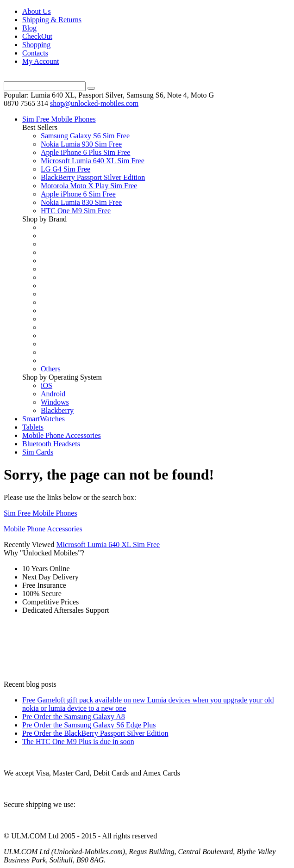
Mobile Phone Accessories (62, 435)
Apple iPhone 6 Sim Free (78, 194)
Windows (55, 402)
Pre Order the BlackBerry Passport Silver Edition (95, 733)
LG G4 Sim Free (66, 169)
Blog (29, 28)
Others (51, 369)
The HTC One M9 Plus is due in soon (78, 742)
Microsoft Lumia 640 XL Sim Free (93, 161)
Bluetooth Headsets (51, 444)
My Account (41, 61)
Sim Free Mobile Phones (59, 119)
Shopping (36, 45)
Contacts (35, 53)
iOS (47, 385)
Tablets (33, 427)
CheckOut (37, 36)
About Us (37, 11)
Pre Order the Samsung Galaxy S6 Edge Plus (89, 725)
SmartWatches (44, 419)
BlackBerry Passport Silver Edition (93, 177)
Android (53, 394)
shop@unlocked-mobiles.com (94, 103)
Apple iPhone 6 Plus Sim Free (85, 152)
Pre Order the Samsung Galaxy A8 (74, 717)
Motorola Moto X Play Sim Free (89, 186)
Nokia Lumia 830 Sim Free (81, 202)
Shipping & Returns (52, 20)
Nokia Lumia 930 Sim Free (81, 144)
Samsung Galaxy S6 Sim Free (85, 136)
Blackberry (57, 410)
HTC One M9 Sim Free (76, 211)
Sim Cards (38, 452)
